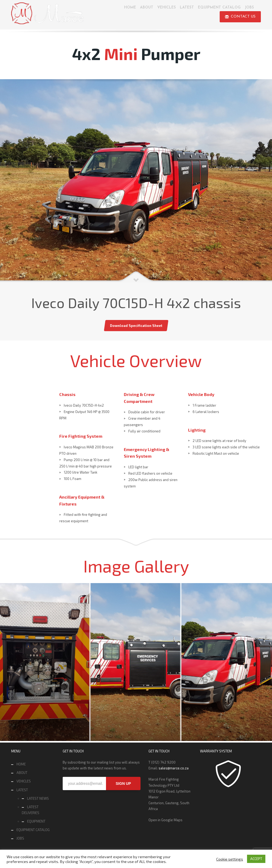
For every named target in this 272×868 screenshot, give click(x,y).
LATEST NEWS (38, 798)
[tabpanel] (136, 181)
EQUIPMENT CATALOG (33, 830)
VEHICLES (24, 781)
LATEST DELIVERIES (31, 810)
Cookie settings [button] (230, 859)
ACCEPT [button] (256, 859)
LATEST (22, 790)
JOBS (20, 838)
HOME (21, 764)
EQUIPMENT (36, 821)
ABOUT (22, 773)
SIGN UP (124, 783)
